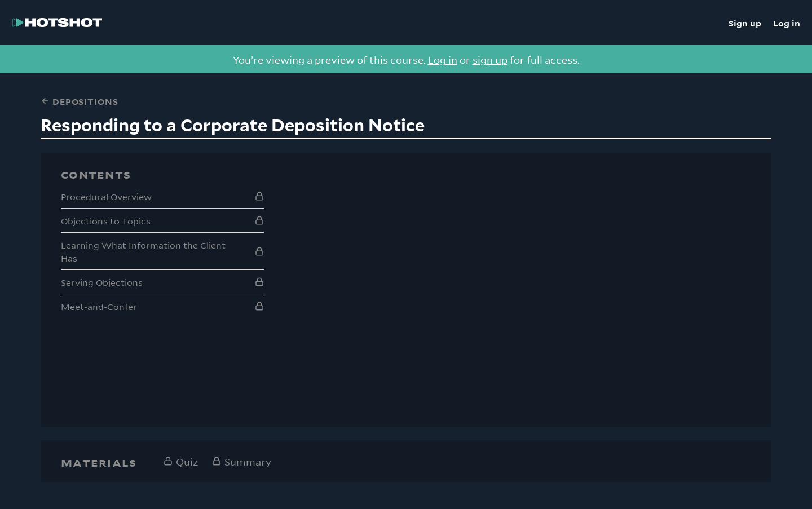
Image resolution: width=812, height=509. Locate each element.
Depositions (79, 101)
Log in (787, 23)
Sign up (745, 23)
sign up (490, 59)
